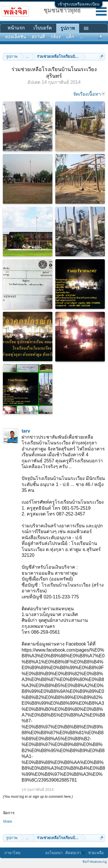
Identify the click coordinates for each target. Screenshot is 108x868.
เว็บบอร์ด (42, 28)
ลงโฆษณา (54, 853)
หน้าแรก (16, 28)
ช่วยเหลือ (96, 853)
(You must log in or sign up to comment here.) (38, 797)
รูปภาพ (68, 28)
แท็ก (70, 37)
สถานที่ (38, 37)
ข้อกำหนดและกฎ (94, 862)
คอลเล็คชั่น (16, 37)
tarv (26, 431)
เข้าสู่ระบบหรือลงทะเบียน (79, 4)
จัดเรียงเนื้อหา (89, 94)
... (82, 37)
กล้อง (56, 37)
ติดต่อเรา (75, 853)
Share (7, 821)
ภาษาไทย (12, 853)
